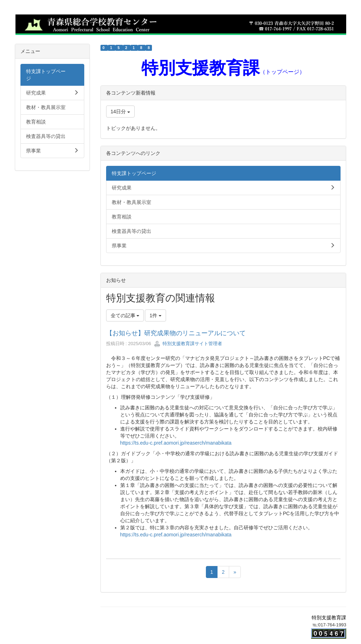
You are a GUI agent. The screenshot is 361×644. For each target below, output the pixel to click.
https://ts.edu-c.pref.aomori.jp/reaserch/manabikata (176, 443)
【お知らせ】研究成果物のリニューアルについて (176, 333)
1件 (155, 315)
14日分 (120, 112)
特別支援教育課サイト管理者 (188, 344)
